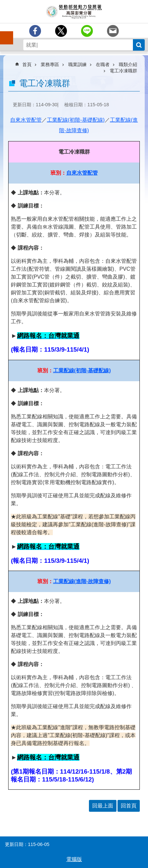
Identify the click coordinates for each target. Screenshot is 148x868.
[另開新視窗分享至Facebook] (35, 31)
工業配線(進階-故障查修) (82, 581)
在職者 (103, 64)
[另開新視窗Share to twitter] (61, 31)
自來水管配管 (26, 120)
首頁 (27, 64)
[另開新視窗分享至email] (113, 31)
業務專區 (50, 64)
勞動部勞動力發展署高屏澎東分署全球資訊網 (74, 12)
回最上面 (103, 806)
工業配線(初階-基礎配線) (76, 120)
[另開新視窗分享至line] (87, 31)
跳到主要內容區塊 (3, 3)
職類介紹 (128, 64)
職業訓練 (77, 64)
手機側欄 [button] (4, 33)
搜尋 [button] (139, 45)
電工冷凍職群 (123, 71)
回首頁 (129, 806)
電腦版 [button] (74, 859)
